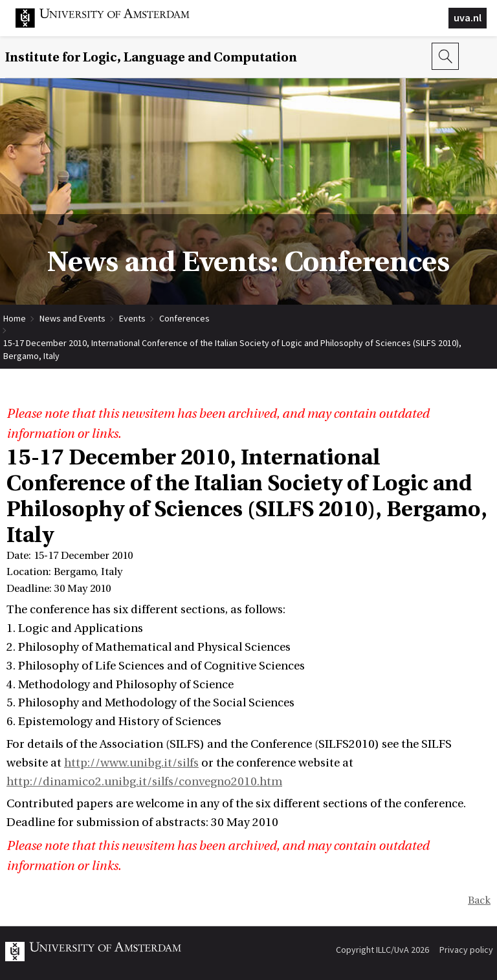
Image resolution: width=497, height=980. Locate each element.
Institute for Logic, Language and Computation (151, 57)
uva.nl (468, 17)
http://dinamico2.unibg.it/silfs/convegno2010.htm (144, 782)
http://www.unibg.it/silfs (131, 763)
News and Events (72, 318)
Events (132, 318)
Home (15, 318)
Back (479, 900)
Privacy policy (466, 950)
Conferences (184, 318)
